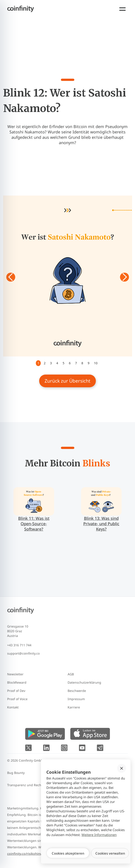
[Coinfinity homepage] (17, 9)
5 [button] (63, 363)
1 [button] (38, 363)
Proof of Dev (16, 691)
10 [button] (96, 363)
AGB (71, 674)
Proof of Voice (17, 699)
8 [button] (82, 363)
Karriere (74, 707)
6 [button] (70, 363)
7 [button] (76, 363)
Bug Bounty (16, 773)
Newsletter (15, 674)
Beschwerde (77, 691)
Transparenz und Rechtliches (29, 785)
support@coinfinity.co (23, 653)
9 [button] (89, 363)
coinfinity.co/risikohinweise (28, 854)
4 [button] (57, 363)
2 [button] (45, 363)
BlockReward (17, 682)
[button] (12, 277)
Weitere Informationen (99, 835)
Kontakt (13, 707)
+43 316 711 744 (19, 645)
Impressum (76, 699)
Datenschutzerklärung (84, 682)
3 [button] (51, 363)
